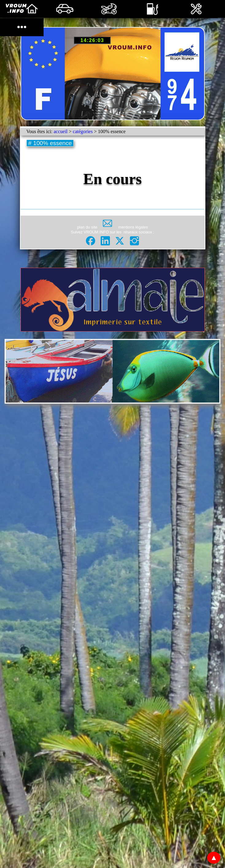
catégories (83, 131)
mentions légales (133, 227)
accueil (61, 131)
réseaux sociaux (138, 232)
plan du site (87, 227)
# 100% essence (50, 143)
